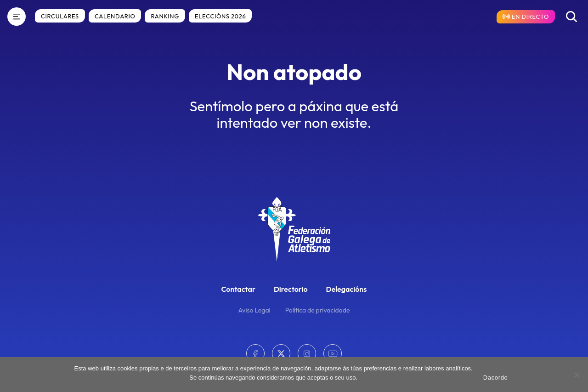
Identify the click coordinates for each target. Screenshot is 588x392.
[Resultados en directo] (526, 17)
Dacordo (496, 378)
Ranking (165, 16)
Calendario (115, 16)
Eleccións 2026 (220, 16)
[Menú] (17, 17)
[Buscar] (571, 17)
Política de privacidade (318, 310)
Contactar (238, 289)
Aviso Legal (254, 310)
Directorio (291, 289)
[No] (577, 375)
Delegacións (347, 289)
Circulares (60, 16)
